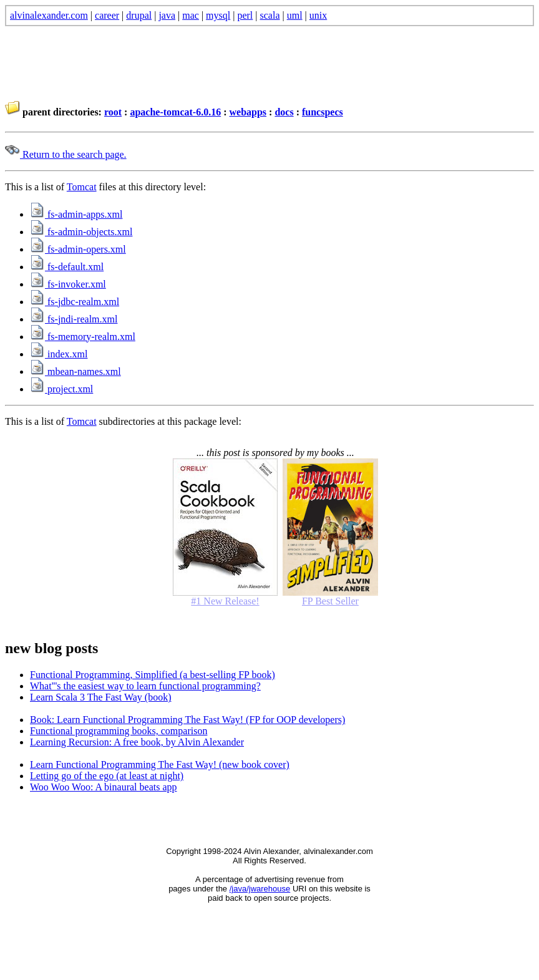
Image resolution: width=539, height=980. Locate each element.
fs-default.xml (67, 267)
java (167, 15)
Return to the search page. (66, 154)
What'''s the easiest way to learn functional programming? (145, 686)
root (113, 112)
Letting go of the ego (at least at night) (107, 776)
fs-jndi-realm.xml (74, 319)
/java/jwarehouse (260, 889)
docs (284, 112)
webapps (248, 112)
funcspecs (323, 112)
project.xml (61, 389)
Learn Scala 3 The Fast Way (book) (101, 697)
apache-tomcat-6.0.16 (175, 112)
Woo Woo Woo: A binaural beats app (104, 787)
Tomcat (82, 187)
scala (270, 15)
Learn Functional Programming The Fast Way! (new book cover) (160, 764)
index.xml (59, 354)
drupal (139, 15)
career (107, 15)
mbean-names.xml (75, 371)
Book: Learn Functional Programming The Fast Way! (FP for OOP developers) (187, 720)
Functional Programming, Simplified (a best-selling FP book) (153, 675)
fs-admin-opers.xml (78, 249)
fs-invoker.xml (68, 284)
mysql (218, 15)
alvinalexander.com (49, 15)
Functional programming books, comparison (119, 731)
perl (245, 15)
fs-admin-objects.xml (81, 232)
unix (318, 15)
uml (295, 15)
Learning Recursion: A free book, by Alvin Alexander (137, 742)
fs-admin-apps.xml (76, 214)
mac (191, 15)
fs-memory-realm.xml (83, 337)
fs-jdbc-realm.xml (75, 302)
